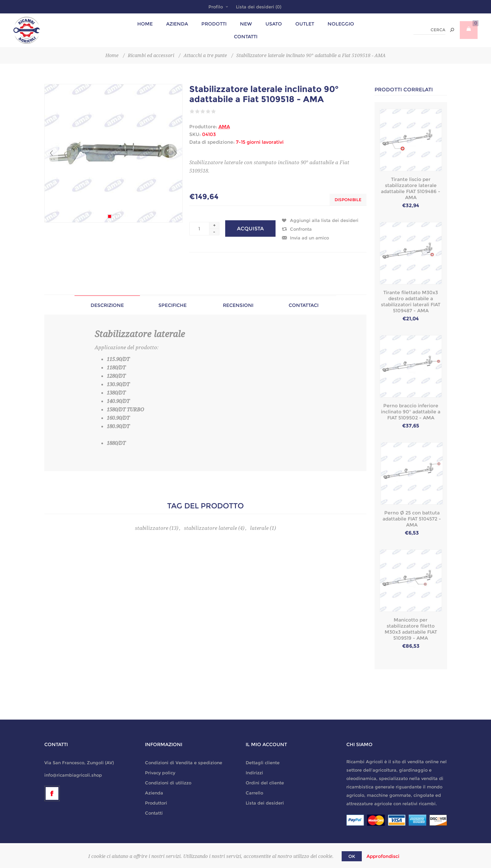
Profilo (216, 7)
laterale (259, 528)
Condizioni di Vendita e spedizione (184, 763)
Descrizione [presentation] (107, 305)
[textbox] (429, 30)
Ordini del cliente (265, 783)
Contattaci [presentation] (304, 305)
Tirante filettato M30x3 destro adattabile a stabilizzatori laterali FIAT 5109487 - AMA (411, 302)
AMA (224, 127)
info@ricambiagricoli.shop (73, 775)
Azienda (154, 793)
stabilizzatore (152, 528)
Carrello (254, 793)
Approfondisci (383, 856)
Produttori (156, 803)
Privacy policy (160, 773)
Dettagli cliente (263, 763)
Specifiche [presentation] (173, 305)
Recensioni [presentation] (238, 305)
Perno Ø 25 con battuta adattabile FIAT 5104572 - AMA (412, 519)
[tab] (107, 305)
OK (352, 856)
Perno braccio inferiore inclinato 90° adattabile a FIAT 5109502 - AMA (411, 412)
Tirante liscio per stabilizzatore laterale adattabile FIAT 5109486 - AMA (411, 188)
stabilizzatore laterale (210, 528)
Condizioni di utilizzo (168, 783)
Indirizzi (254, 773)
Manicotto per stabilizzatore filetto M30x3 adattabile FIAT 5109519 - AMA (411, 629)
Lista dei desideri (265, 803)
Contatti (154, 813)
